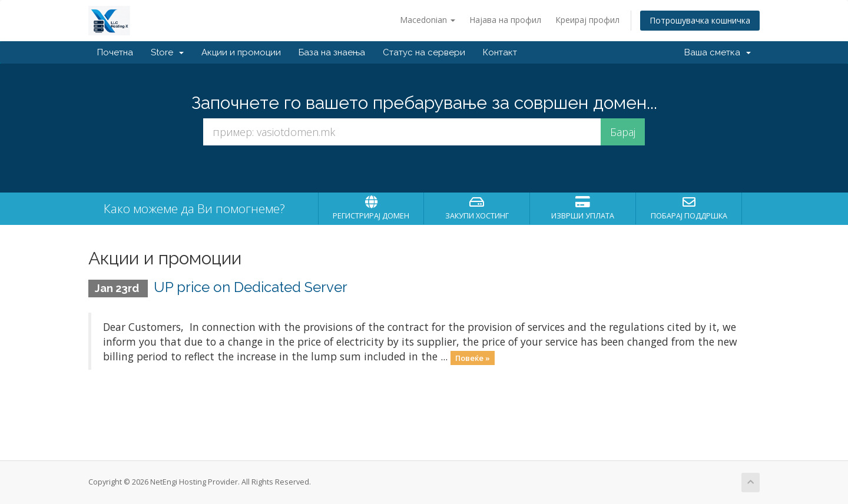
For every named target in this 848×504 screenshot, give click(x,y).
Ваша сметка (718, 52)
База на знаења (332, 52)
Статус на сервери (424, 52)
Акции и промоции (241, 52)
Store (167, 52)
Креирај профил (587, 20)
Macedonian (428, 20)
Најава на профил (505, 20)
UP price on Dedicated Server (251, 287)
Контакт (500, 52)
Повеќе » (473, 357)
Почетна (115, 52)
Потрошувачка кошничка (700, 20)
